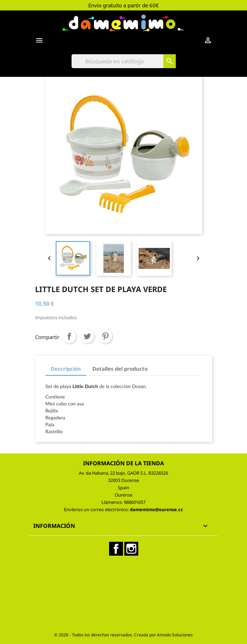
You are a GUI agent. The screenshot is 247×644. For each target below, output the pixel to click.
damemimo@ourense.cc (157, 509)
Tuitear (87, 336)
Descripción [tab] (66, 369)
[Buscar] (124, 61)
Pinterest (105, 336)
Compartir (69, 336)
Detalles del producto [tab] (120, 369)
